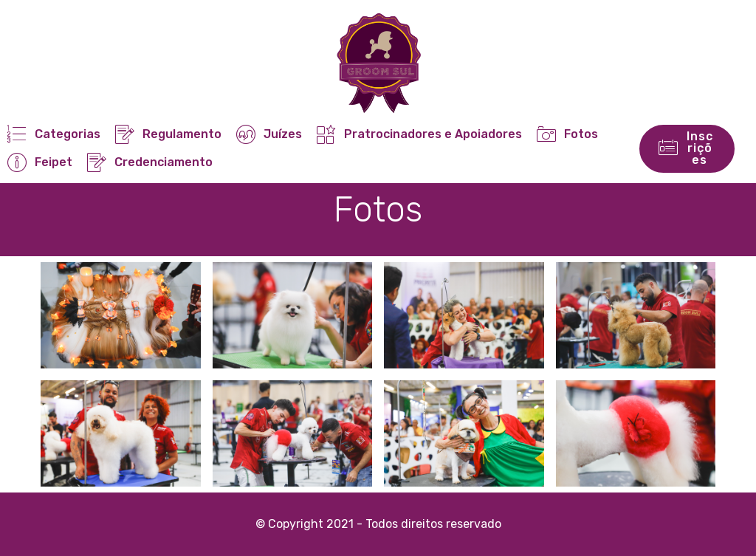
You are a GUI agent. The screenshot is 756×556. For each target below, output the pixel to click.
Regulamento (168, 134)
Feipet (39, 162)
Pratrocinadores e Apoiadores (419, 134)
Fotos (567, 134)
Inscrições (686, 148)
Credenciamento (150, 162)
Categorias (54, 134)
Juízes (269, 134)
